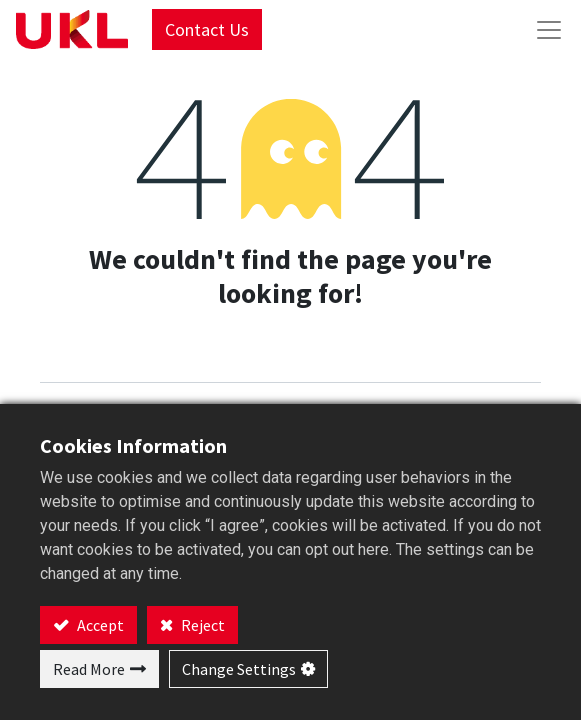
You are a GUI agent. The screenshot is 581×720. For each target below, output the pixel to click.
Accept (99, 625)
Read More (89, 669)
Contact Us (207, 29)
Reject (201, 625)
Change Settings (239, 669)
